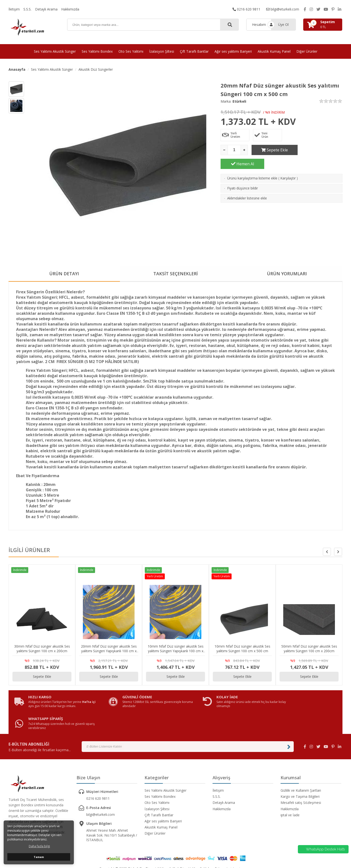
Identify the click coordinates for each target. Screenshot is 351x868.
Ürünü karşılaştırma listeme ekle (252, 164)
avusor (246, 851)
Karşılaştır (288, 164)
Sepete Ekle (273, 150)
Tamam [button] (39, 857)
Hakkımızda (70, 9)
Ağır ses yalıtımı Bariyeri (233, 51)
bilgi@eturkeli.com (283, 9)
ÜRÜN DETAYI (64, 274)
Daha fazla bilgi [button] (39, 846)
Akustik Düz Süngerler (96, 69)
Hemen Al (321, 150)
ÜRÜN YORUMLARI (287, 274)
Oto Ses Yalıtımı (131, 51)
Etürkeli (239, 101)
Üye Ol (283, 25)
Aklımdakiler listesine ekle (247, 184)
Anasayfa (17, 69)
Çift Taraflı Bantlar (194, 51)
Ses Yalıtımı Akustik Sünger (55, 51)
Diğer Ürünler (307, 51)
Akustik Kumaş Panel (274, 51)
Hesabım (259, 25)
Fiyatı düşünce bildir (243, 174)
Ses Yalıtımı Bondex (97, 51)
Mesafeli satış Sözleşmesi (301, 785)
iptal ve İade (290, 797)
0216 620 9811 (246, 9)
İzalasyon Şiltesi (162, 51)
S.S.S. (27, 9)
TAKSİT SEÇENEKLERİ (175, 274)
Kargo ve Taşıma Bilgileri (300, 779)
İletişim (14, 9)
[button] (338, 552)
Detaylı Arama (46, 9)
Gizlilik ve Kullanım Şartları (301, 773)
